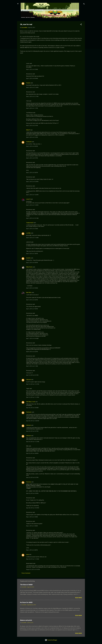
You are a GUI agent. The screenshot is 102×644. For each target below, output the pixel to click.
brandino (28, 258)
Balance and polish (26, 620)
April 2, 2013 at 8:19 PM (32, 158)
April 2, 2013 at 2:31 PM (32, 126)
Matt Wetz (29, 292)
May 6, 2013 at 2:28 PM (32, 550)
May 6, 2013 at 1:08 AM (32, 526)
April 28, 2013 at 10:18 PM (33, 508)
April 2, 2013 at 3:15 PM (32, 137)
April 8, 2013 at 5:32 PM (32, 352)
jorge (27, 554)
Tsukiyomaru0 (30, 223)
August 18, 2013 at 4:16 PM (33, 569)
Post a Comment (26, 573)
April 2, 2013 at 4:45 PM (32, 146)
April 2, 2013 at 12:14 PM (32, 87)
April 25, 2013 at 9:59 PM (32, 493)
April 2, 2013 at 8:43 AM (32, 78)
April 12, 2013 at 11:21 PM (33, 384)
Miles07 (28, 130)
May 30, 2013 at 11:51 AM (33, 559)
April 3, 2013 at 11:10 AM (32, 238)
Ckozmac (29, 482)
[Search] (84, 4)
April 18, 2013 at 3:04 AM (32, 408)
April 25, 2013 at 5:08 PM (32, 453)
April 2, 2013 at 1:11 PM (32, 108)
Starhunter (29, 412)
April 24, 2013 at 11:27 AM (33, 442)
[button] (81, 25)
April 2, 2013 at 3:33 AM (32, 69)
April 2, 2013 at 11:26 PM (32, 195)
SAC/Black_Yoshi (31, 402)
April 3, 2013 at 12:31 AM (32, 218)
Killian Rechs (29, 267)
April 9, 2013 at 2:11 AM (32, 366)
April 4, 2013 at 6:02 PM (32, 300)
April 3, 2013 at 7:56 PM (32, 254)
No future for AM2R (26, 602)
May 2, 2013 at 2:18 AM (32, 517)
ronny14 (28, 199)
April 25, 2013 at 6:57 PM (32, 477)
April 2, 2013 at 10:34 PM (32, 182)
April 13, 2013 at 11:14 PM (33, 397)
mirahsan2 (29, 142)
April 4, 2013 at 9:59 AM (32, 288)
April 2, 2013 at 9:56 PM (32, 173)
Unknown (29, 380)
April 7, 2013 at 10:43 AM (32, 338)
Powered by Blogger (51, 640)
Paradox (28, 83)
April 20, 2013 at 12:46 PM (33, 421)
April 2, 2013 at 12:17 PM (32, 96)
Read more (79, 598)
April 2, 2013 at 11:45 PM (32, 205)
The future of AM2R (26, 585)
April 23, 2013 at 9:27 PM (32, 431)
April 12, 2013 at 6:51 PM (32, 375)
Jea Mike (28, 233)
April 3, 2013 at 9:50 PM (32, 263)
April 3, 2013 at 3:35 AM (32, 229)
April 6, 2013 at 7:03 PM (32, 309)
